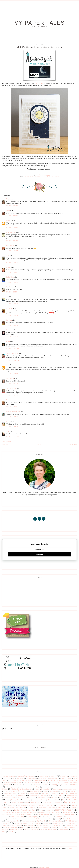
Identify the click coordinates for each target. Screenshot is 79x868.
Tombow (54, 828)
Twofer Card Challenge (16, 830)
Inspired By (22, 795)
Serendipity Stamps (69, 815)
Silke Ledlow (10, 378)
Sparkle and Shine (49, 817)
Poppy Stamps (52, 808)
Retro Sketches (68, 812)
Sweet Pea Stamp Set (12, 821)
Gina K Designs (53, 791)
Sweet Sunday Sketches (28, 821)
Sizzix (41, 817)
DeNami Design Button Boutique (22, 789)
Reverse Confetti (55, 177)
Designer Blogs (45, 867)
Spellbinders (59, 817)
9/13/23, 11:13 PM (13, 436)
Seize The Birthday (43, 815)
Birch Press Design (31, 778)
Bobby (8, 342)
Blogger (70, 848)
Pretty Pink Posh (63, 810)
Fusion (45, 791)
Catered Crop (73, 780)
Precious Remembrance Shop (25, 810)
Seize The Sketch (57, 815)
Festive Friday (57, 789)
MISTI (34, 800)
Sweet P (57, 819)
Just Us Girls (39, 83)
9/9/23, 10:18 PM (12, 304)
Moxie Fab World (53, 800)
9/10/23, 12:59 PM (13, 360)
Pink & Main (50, 805)
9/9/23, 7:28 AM (12, 206)
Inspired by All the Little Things (38, 796)
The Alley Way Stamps (20, 823)
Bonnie (8, 267)
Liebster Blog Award (43, 798)
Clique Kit (46, 783)
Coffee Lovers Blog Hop (56, 783)
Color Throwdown (18, 785)
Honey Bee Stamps (33, 793)
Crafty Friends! (23, 787)
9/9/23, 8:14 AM (12, 216)
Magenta (61, 798)
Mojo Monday (42, 800)
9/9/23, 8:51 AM (12, 227)
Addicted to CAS (44, 776)
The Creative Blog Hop (58, 823)
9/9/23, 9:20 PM (12, 292)
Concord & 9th (65, 785)
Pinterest (12, 808)
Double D (37, 789)
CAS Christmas (13, 780)
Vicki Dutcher (10, 246)
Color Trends (28, 785)
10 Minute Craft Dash (9, 776)
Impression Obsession (69, 793)
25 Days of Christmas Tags (26, 776)
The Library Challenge (41, 825)
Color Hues (8, 785)
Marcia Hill (10, 308)
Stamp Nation (69, 817)
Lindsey (8, 422)
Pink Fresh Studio (62, 805)
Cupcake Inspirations (47, 787)
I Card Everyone (11, 232)
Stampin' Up (11, 819)
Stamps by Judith (37, 819)
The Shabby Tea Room (71, 825)
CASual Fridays (63, 781)
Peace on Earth (12, 805)
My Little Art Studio (18, 803)
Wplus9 (11, 832)
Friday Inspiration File (36, 791)
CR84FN (74, 785)
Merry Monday (26, 800)
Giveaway (74, 791)
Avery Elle (7, 778)
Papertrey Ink (70, 802)
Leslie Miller (10, 277)
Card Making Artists (54, 778)
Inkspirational (11, 796)
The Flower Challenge (15, 825)
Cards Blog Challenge (66, 778)
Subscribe (39, 554)
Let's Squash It (32, 798)
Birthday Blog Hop (43, 778)
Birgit (8, 199)
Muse (64, 800)
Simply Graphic (32, 817)
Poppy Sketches (42, 808)
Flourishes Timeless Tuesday (70, 789)
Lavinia (6, 798)
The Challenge (46, 823)
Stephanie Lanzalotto (12, 353)
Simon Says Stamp (17, 817)
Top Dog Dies (62, 828)
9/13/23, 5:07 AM (12, 395)
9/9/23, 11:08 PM (12, 325)
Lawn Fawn (14, 798)
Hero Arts (23, 793)
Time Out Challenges (44, 828)
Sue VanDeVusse (11, 388)
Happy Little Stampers (11, 793)
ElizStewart (10, 287)
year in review (20, 832)
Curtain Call (58, 787)
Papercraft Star (58, 803)
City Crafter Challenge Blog (32, 783)
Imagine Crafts (55, 793)
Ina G (8, 400)
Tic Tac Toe (25, 827)
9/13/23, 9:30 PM (12, 427)
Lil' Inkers (54, 798)
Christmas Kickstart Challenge (13, 783)
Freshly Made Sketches (18, 791)
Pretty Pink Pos (49, 810)
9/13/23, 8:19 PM (12, 417)
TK (7, 297)
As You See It (73, 776)
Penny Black (41, 805)
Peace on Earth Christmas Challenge (26, 805)
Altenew (54, 776)
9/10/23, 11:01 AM (13, 337)
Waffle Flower (52, 830)
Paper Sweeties (47, 802)
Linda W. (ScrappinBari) (13, 412)
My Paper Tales (39, 23)
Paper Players (35, 802)
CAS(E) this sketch (39, 780)
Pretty (41, 810)
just (50, 796)
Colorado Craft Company (32, 177)
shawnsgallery (6, 817)
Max (8, 800)
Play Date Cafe (20, 808)
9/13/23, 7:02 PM (12, 407)
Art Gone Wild (64, 776)
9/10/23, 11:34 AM (13, 349)
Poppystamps (62, 807)
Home (34, 35)
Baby (13, 778)
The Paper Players (55, 825)
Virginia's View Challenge (32, 830)
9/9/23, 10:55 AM (12, 263)
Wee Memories (64, 830)
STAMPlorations (20, 819)
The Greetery (29, 825)
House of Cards (45, 793)
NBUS (27, 803)
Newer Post (73, 444)
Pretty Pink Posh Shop (29, 812)
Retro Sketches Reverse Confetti (10, 815)
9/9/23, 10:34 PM (12, 315)
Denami (66, 787)
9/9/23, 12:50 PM (12, 282)
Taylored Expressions (55, 821)
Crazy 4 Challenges (34, 787)
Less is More (23, 798)
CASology (52, 780)
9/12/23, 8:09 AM (12, 374)
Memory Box (15, 800)
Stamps (28, 819)
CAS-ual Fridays (26, 780)
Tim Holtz (34, 828)
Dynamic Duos (46, 789)
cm (7, 365)
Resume (44, 35)
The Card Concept (34, 823)
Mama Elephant (71, 798)
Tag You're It (41, 821)
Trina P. (8, 431)
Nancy (8, 211)
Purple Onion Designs (53, 812)
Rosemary (9, 330)
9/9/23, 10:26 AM (12, 251)
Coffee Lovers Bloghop (70, 783)
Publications (42, 812)
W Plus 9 (44, 830)
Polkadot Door (32, 808)
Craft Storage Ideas (11, 787)
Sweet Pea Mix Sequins (70, 819)
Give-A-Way (64, 791)
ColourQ (54, 785)
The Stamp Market (11, 827)
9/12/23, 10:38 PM (13, 384)
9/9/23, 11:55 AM (12, 272)
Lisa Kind (9, 221)
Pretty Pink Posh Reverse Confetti (11, 812)
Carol (8, 256)
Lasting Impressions (71, 796)
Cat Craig (9, 320)
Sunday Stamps (49, 819)
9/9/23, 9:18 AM (12, 241)
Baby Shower (20, 778)
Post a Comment (6, 441)
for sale (6, 791)
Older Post (5, 444)
